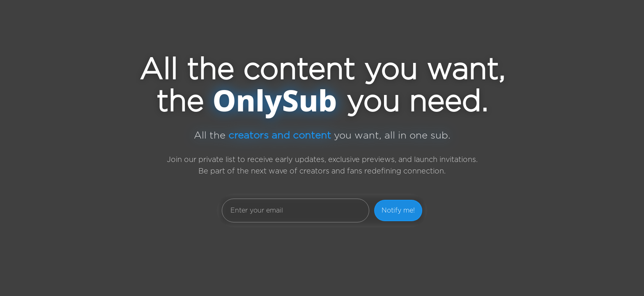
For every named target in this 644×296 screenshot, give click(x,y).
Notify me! (398, 210)
